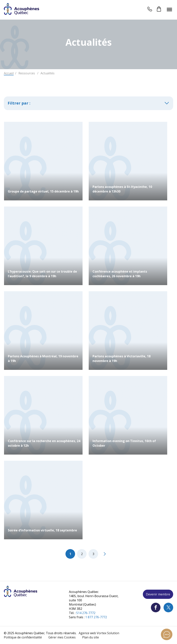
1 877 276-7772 (96, 617)
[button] (169, 9)
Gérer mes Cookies (62, 637)
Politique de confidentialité (23, 637)
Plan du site (91, 637)
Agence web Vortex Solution (99, 633)
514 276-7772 (86, 613)
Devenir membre (158, 594)
